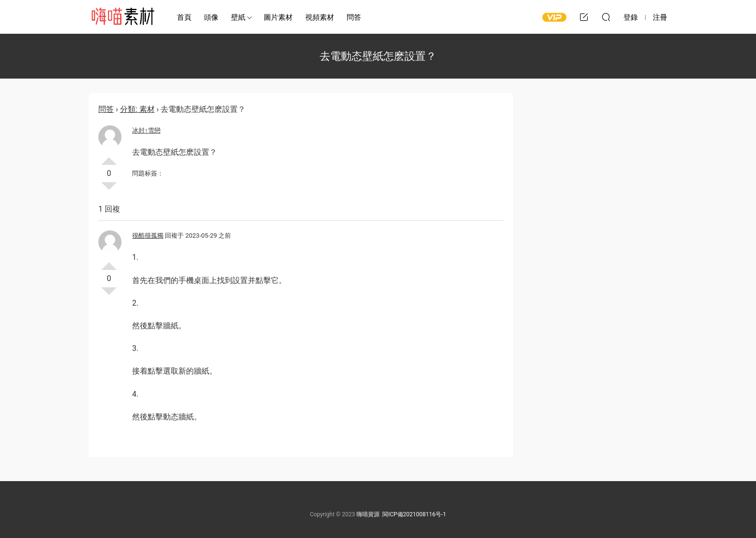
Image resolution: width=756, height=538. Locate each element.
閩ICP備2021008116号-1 (414, 514)
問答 (354, 17)
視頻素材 (320, 17)
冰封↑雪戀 (146, 130)
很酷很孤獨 (148, 235)
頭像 (211, 17)
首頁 (184, 17)
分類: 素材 (137, 109)
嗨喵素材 (122, 17)
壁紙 (238, 17)
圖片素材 (278, 17)
